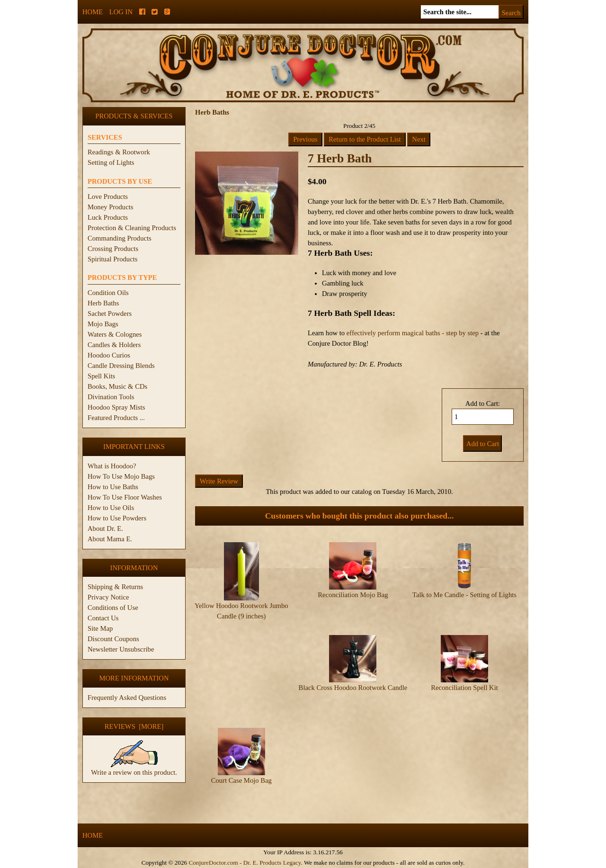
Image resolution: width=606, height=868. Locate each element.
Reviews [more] (134, 726)
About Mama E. (110, 539)
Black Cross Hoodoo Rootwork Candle (353, 688)
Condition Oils (108, 293)
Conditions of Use (113, 608)
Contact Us (103, 618)
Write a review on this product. (134, 769)
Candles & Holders (114, 345)
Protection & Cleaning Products (132, 228)
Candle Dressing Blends (121, 366)
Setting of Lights (111, 162)
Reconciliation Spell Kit (464, 688)
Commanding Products (120, 238)
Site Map (100, 628)
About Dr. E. (105, 528)
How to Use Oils (111, 508)
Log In (121, 12)
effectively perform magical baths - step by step (413, 333)
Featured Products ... (116, 418)
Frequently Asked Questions (127, 698)
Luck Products (108, 217)
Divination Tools (111, 397)
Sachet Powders (110, 313)
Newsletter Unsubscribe (121, 649)
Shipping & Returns (115, 587)
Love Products (108, 197)
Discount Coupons (113, 639)
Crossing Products (113, 249)
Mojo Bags (103, 324)
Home (93, 12)
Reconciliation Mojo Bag (353, 595)
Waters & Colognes (115, 334)
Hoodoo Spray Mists (116, 407)
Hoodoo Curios (109, 355)
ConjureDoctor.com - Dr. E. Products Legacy (245, 863)
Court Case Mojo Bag (241, 780)
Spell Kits (101, 376)
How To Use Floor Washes (125, 497)
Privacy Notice (108, 597)
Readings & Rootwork (119, 152)
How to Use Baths (113, 487)
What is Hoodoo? (112, 466)
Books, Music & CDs (117, 386)
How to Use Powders (117, 518)
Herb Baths (103, 303)
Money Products (110, 207)
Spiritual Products (112, 259)
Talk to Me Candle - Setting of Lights (464, 595)
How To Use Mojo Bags (121, 476)
